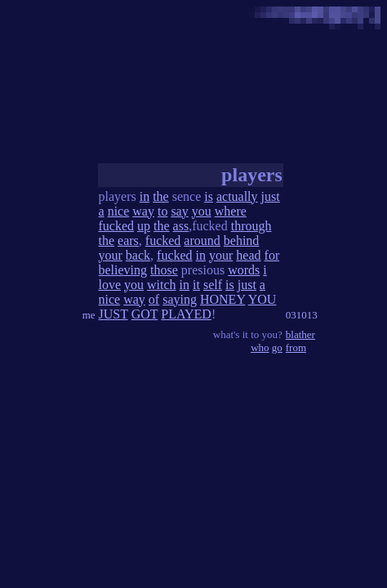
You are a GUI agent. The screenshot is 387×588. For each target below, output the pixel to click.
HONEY (222, 299)
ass (181, 226)
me (89, 315)
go (277, 347)
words (244, 270)
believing (123, 270)
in (145, 196)
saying (180, 299)
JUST (113, 314)
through (251, 226)
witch (162, 285)
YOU (262, 299)
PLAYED (186, 314)
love (110, 285)
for (272, 255)
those (164, 270)
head (248, 255)
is (209, 196)
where (231, 211)
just (271, 196)
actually (237, 196)
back (138, 255)
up (144, 226)
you (202, 211)
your (111, 255)
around (202, 241)
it (196, 285)
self (213, 285)
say (179, 211)
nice (119, 211)
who (260, 347)
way (143, 211)
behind (242, 241)
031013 (302, 315)
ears (128, 241)
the (161, 196)
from (296, 347)
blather (300, 334)
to (162, 211)
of (154, 299)
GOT (145, 314)
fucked (117, 226)
